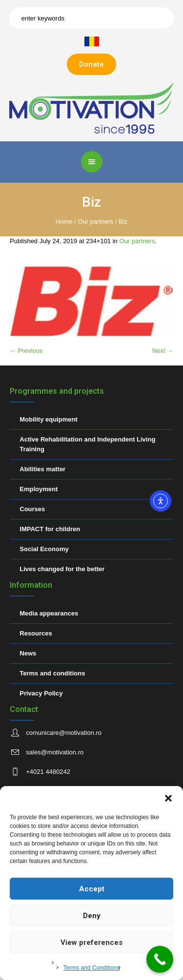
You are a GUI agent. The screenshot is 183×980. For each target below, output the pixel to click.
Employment (39, 489)
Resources (36, 633)
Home (64, 221)
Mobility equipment (48, 419)
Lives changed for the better (62, 569)
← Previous (26, 351)
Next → (163, 351)
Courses (32, 509)
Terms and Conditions (91, 968)
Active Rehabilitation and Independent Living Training (87, 444)
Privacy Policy (41, 693)
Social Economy (44, 549)
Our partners (95, 221)
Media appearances (49, 613)
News (28, 653)
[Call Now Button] (160, 959)
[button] (168, 798)
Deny (92, 916)
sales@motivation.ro (55, 752)
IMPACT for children (50, 529)
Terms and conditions (52, 673)
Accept (92, 889)
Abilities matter (42, 469)
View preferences (91, 942)
